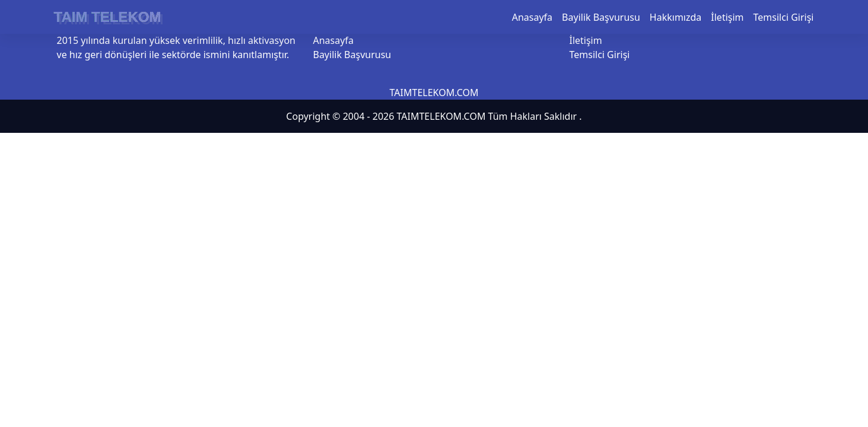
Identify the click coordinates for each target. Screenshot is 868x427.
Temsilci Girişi (784, 17)
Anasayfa (532, 17)
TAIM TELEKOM (108, 17)
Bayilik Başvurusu (601, 17)
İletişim (727, 17)
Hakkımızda (675, 17)
